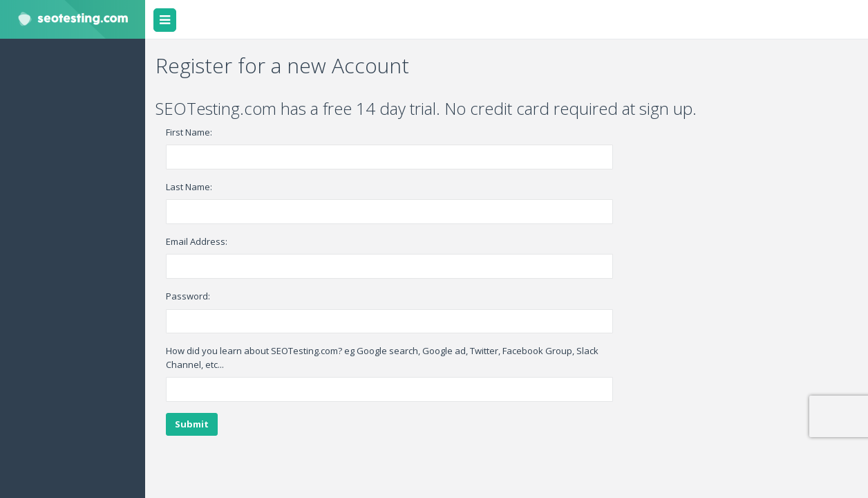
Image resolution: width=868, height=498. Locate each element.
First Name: (189, 132)
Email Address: (197, 241)
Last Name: (189, 187)
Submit (192, 424)
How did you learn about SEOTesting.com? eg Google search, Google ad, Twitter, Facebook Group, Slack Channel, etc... (382, 358)
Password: (188, 296)
